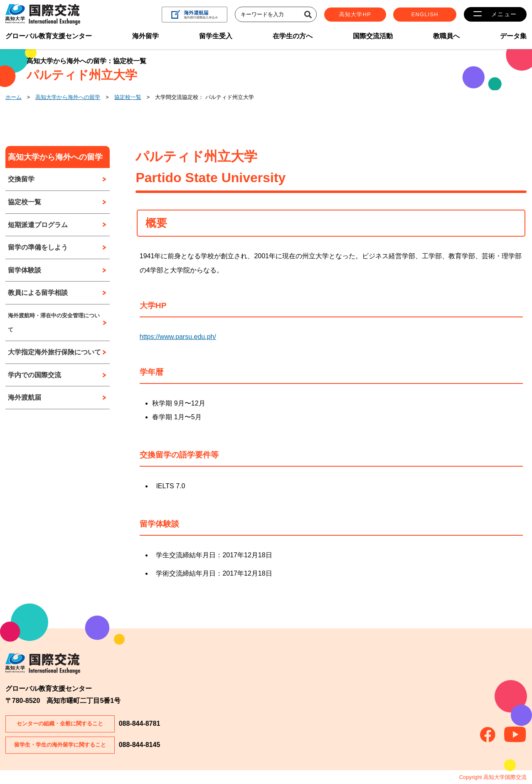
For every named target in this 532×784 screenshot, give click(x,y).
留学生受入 (216, 36)
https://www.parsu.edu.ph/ (178, 337)
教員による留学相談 (38, 293)
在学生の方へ (293, 36)
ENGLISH (426, 14)
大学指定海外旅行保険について (54, 352)
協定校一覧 (128, 97)
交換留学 (21, 179)
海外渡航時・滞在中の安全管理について (54, 323)
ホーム (14, 97)
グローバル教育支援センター (49, 36)
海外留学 (145, 36)
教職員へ (446, 36)
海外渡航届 (25, 397)
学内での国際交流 (34, 375)
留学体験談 (25, 270)
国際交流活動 (373, 36)
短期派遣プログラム (38, 225)
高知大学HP (357, 14)
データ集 (513, 36)
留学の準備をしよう (38, 247)
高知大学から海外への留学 (68, 97)
